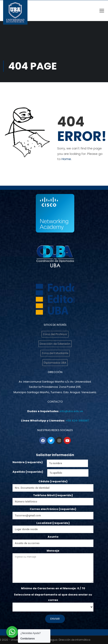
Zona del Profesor (55, 334)
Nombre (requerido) (28, 462)
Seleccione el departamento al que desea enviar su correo (53, 601)
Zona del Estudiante (55, 353)
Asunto (53, 540)
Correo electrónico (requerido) (53, 513)
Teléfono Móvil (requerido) (53, 499)
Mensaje (53, 566)
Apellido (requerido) (28, 472)
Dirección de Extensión (55, 344)
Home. (67, 159)
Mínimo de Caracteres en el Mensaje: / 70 (53, 588)
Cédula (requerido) (53, 485)
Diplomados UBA (55, 363)
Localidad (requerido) (53, 526)
